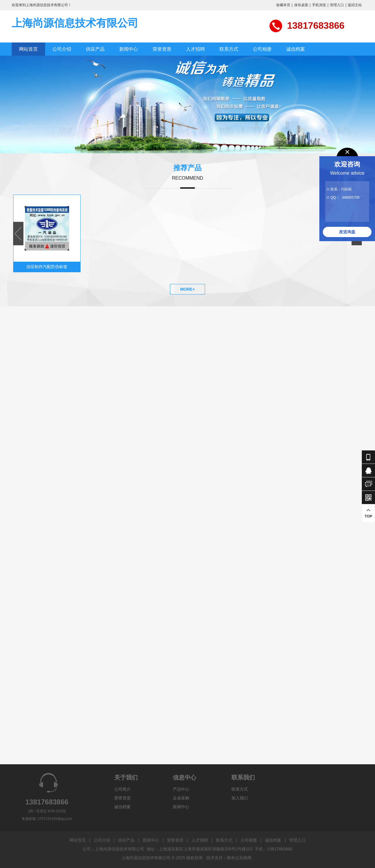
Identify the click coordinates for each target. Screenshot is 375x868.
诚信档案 (296, 49)
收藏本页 (283, 5)
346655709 (351, 198)
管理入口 (337, 5)
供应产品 (95, 49)
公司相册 (262, 49)
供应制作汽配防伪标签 (47, 267)
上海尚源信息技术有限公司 (75, 23)
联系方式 (229, 49)
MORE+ (187, 289)
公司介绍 (62, 49)
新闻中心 (129, 49)
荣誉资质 (162, 49)
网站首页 (28, 49)
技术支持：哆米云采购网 (229, 858)
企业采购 (181, 798)
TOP (368, 513)
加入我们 (240, 798)
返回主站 (355, 5)
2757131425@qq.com (55, 819)
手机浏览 (319, 5)
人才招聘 (195, 49)
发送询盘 (347, 232)
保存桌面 (301, 5)
